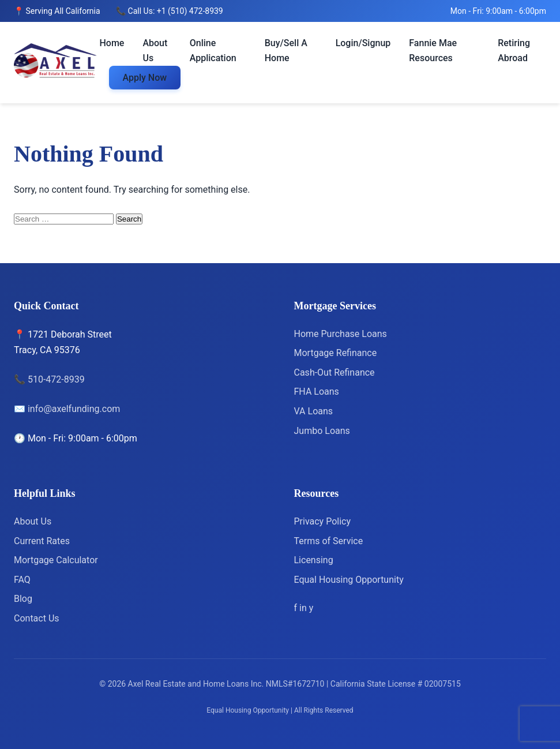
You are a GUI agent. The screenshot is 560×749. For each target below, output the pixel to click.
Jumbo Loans (322, 431)
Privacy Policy (323, 521)
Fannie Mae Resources (433, 50)
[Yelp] (311, 608)
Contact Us (37, 618)
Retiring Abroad (514, 50)
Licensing (314, 560)
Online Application (213, 50)
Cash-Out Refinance (335, 372)
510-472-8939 (56, 379)
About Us (155, 50)
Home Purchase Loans (341, 334)
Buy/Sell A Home (286, 50)
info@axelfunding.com (74, 409)
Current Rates (42, 541)
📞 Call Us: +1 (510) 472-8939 (170, 11)
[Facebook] (297, 608)
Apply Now (145, 78)
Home (112, 43)
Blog (23, 599)
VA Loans (314, 411)
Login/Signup (363, 43)
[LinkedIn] (304, 608)
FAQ (22, 580)
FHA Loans (317, 392)
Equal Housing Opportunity (349, 580)
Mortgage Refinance (336, 353)
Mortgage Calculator (56, 560)
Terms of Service (329, 541)
